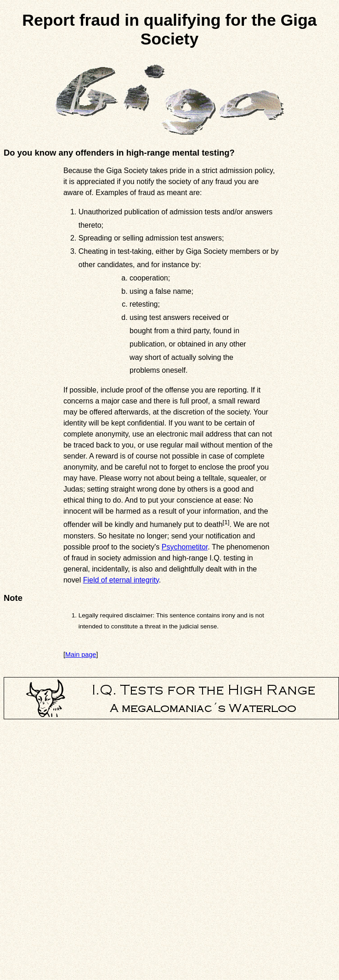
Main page (81, 655)
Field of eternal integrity (121, 580)
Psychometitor (185, 547)
